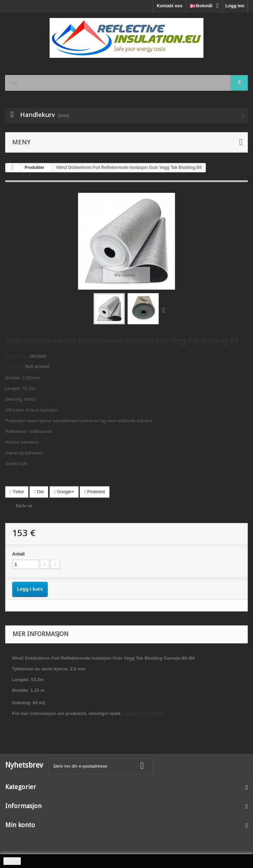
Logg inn (235, 6)
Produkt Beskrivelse (144, 713)
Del (39, 492)
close (12, 861)
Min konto (20, 825)
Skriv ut (24, 506)
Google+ (64, 492)
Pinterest (95, 492)
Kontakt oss (169, 6)
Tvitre (17, 492)
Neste (165, 310)
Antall (18, 554)
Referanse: (17, 356)
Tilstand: (15, 366)
